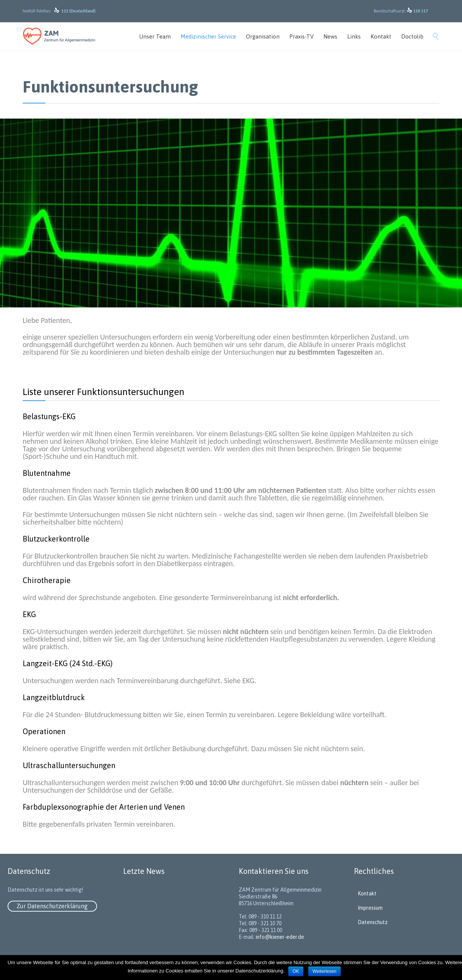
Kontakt (367, 894)
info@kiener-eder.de (280, 937)
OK (296, 971)
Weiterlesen (324, 971)
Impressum (370, 908)
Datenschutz (373, 922)
